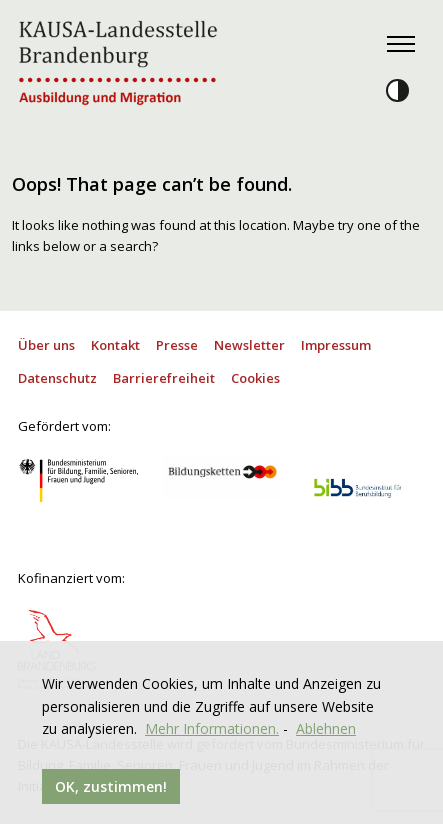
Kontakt (115, 345)
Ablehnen (326, 728)
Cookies (255, 378)
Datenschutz (57, 378)
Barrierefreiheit (164, 378)
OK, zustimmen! (111, 786)
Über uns (46, 345)
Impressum (336, 345)
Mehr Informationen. (212, 728)
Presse (177, 345)
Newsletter (249, 345)
